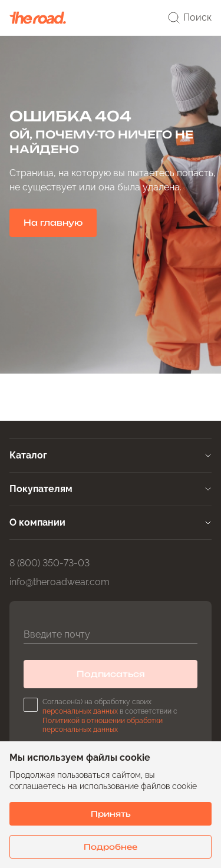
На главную (53, 222)
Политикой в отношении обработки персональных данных (103, 725)
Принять (111, 814)
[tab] (111, 456)
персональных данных (80, 711)
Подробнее (111, 847)
